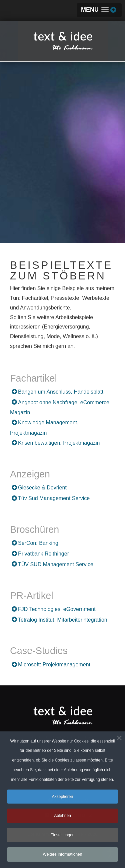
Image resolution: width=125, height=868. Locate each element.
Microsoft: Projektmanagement (54, 665)
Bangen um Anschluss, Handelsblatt (61, 392)
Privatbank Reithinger (43, 554)
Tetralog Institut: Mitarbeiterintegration (63, 620)
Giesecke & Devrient (42, 488)
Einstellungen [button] (62, 837)
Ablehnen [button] (62, 818)
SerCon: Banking (38, 543)
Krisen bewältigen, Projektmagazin (59, 443)
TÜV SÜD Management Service (56, 564)
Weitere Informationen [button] (63, 857)
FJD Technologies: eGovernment (57, 609)
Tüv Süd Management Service (54, 498)
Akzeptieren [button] (62, 799)
